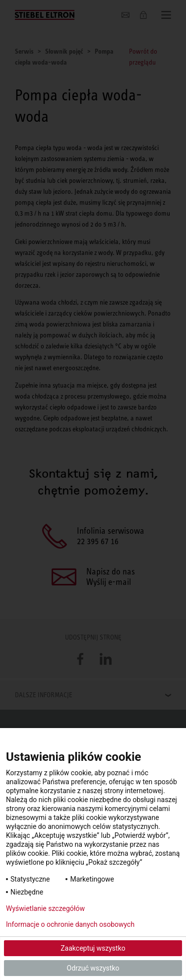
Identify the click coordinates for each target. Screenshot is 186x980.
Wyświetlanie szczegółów (45, 908)
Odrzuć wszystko (93, 968)
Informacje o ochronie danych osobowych (70, 924)
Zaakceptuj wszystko (93, 948)
